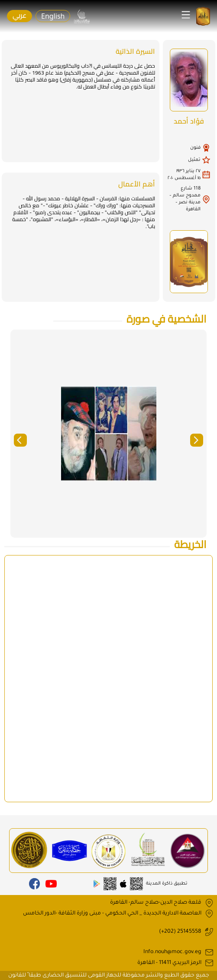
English (53, 16)
